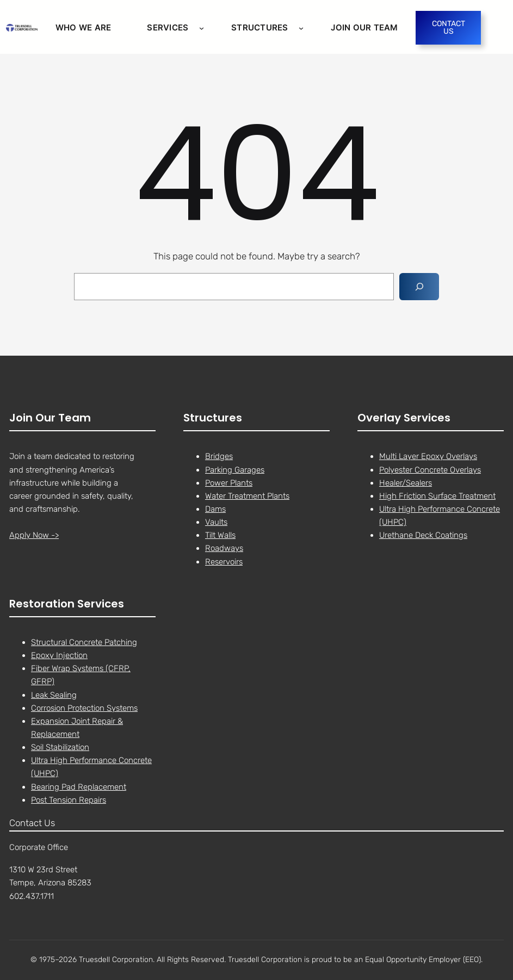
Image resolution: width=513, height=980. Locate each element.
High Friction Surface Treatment (437, 496)
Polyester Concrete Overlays (430, 470)
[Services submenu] (202, 27)
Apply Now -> (34, 536)
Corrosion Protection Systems (84, 708)
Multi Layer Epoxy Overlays (428, 457)
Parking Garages (235, 470)
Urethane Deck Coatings (423, 536)
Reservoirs (224, 562)
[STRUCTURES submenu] (301, 27)
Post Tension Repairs (69, 800)
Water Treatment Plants (247, 496)
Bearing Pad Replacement (79, 787)
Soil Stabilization (60, 747)
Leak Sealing (54, 695)
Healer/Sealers (406, 483)
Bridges (219, 457)
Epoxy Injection (59, 655)
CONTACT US (449, 27)
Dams (215, 509)
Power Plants (229, 483)
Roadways (224, 549)
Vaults (216, 522)
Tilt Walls (220, 536)
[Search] (419, 287)
